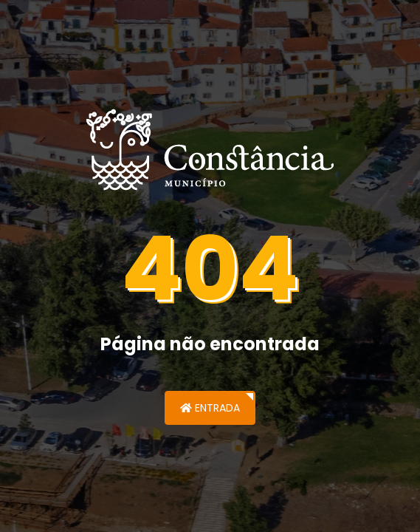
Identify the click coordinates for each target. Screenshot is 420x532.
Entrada (210, 408)
